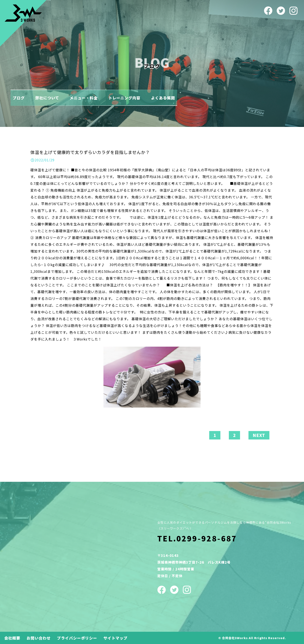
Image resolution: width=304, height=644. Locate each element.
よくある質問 (163, 98)
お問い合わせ (39, 638)
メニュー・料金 (84, 98)
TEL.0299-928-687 (197, 538)
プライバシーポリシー (77, 638)
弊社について (47, 98)
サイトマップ (115, 638)
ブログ (19, 98)
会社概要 (12, 638)
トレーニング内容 (124, 98)
